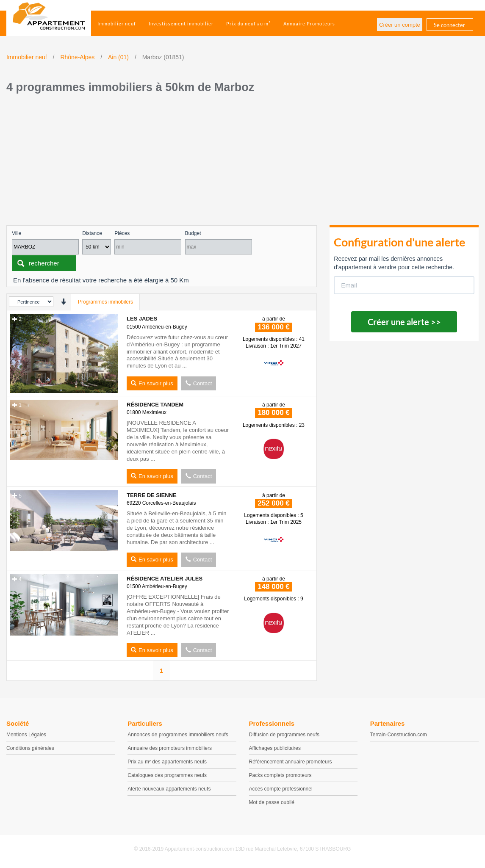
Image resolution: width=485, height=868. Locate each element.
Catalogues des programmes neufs (167, 775)
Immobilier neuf (117, 23)
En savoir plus (152, 383)
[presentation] (63, 302)
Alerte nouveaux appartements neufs (169, 789)
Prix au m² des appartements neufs (167, 762)
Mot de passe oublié (272, 802)
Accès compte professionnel (281, 789)
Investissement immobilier (181, 23)
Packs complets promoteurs (280, 775)
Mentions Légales (26, 735)
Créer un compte (400, 25)
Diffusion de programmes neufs (284, 735)
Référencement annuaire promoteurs (291, 762)
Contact (199, 383)
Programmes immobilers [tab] (105, 302)
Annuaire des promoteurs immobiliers (170, 748)
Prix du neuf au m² (248, 23)
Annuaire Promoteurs (309, 23)
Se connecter (449, 25)
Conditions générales (30, 748)
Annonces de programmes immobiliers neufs (178, 735)
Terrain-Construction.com (399, 735)
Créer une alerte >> (404, 322)
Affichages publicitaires (275, 748)
